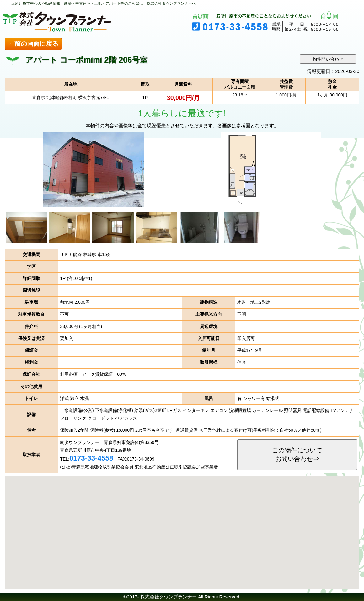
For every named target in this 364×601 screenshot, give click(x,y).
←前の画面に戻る (33, 44)
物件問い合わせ (328, 59)
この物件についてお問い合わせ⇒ (297, 454)
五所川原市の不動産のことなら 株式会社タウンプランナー (75, 20)
